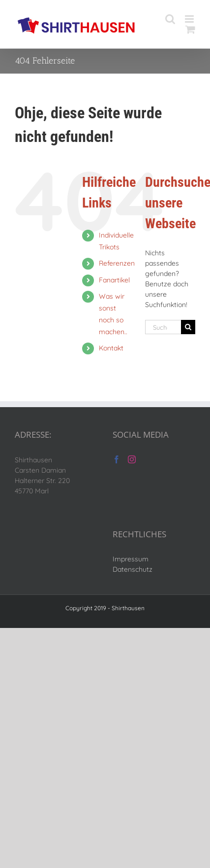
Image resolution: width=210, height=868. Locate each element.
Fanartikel (114, 280)
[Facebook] (117, 459)
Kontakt (111, 348)
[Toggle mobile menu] (190, 19)
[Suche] (188, 327)
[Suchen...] (163, 327)
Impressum (131, 559)
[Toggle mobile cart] (190, 29)
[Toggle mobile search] (170, 19)
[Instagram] (132, 459)
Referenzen (117, 263)
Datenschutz (133, 569)
